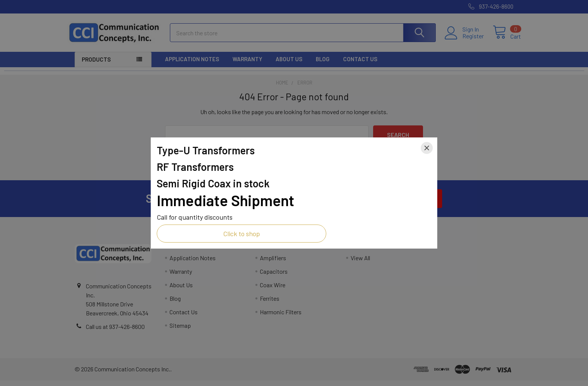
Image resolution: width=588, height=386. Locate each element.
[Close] (427, 148)
